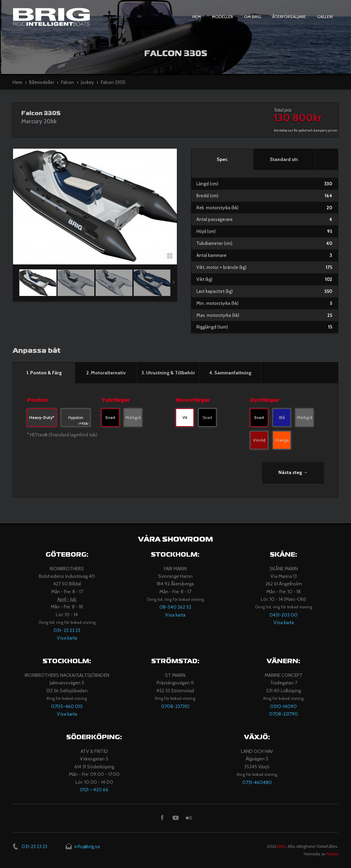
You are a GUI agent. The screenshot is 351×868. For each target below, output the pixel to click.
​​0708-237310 (175, 706)
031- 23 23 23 (67, 630)
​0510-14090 (283, 706)
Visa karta (67, 638)
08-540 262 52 (175, 607)
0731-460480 (257, 782)
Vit (185, 417)
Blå (282, 417)
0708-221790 (283, 714)
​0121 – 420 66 (94, 790)
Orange (282, 440)
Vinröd (259, 440)
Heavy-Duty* (42, 417)
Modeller (222, 17)
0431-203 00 (283, 615)
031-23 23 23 (34, 846)
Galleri (325, 17)
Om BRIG (253, 17)
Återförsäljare (289, 17)
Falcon (68, 82)
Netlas (332, 854)
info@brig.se (87, 846)
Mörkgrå (133, 417)
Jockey (87, 82)
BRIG (282, 846)
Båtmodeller (42, 82)
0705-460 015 (67, 706)
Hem (197, 17)
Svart (110, 417)
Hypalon (78, 421)
